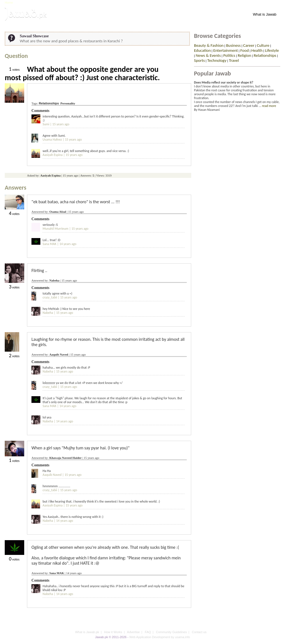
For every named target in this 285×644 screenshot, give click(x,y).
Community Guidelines (172, 632)
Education (202, 50)
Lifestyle (272, 50)
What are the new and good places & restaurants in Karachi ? (71, 41)
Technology (217, 60)
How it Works (113, 632)
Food (244, 50)
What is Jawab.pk (87, 632)
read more (269, 106)
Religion (245, 55)
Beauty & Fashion (209, 45)
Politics (229, 55)
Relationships (49, 103)
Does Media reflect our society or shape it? (224, 82)
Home (9, 3)
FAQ (148, 632)
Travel (234, 60)
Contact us (199, 632)
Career (249, 45)
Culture (263, 45)
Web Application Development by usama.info (159, 637)
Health (257, 50)
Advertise (133, 632)
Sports (199, 60)
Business (233, 45)
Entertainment (225, 50)
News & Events (208, 55)
